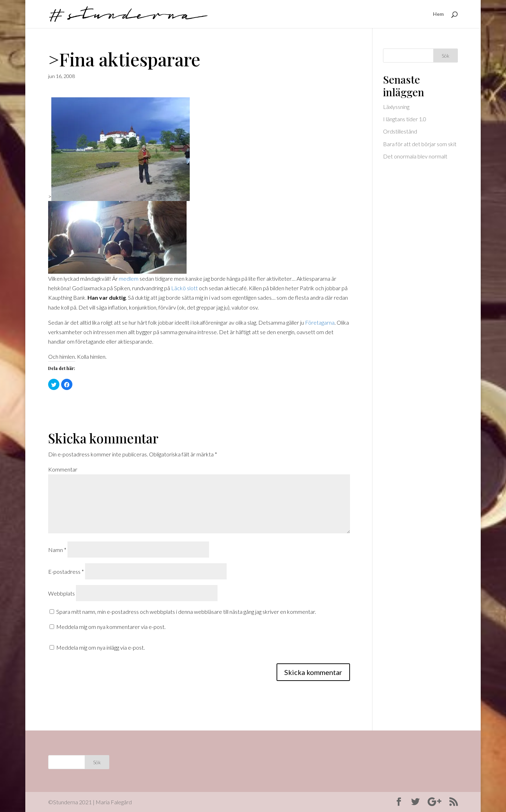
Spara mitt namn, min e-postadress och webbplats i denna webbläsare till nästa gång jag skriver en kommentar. (186, 612)
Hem (438, 14)
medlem (129, 278)
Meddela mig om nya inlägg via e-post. (100, 647)
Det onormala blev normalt (415, 156)
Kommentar (63, 469)
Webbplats (61, 593)
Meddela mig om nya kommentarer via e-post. (111, 627)
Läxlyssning (396, 107)
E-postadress (66, 571)
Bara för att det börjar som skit (420, 144)
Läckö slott (185, 288)
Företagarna (320, 322)
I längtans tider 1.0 (405, 119)
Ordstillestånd (400, 131)
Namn (57, 550)
